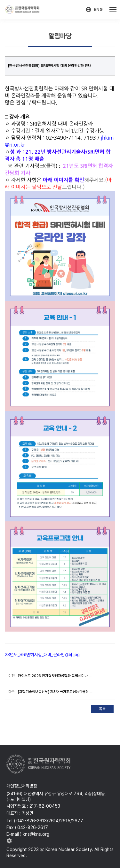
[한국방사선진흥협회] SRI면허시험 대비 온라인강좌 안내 (50, 65)
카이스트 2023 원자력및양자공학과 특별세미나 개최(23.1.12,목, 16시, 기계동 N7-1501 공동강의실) (56, 676)
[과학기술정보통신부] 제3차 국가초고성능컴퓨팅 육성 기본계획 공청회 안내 (56, 692)
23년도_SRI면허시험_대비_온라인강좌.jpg (42, 655)
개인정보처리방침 (22, 786)
